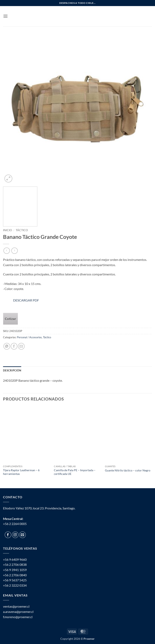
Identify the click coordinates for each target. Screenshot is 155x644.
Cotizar (10, 319)
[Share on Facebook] (14, 346)
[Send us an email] (23, 535)
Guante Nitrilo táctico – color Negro (128, 470)
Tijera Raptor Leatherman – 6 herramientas (21, 472)
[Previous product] (14, 251)
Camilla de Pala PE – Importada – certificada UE (75, 472)
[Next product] (7, 251)
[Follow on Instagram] (15, 535)
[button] (5, 16)
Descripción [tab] (12, 370)
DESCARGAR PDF (21, 300)
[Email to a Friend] (21, 346)
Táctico (22, 230)
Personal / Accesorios (29, 337)
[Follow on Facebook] (8, 535)
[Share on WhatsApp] (7, 346)
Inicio (7, 230)
